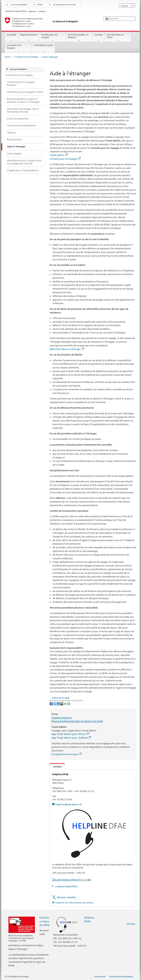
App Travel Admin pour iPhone (70, 734)
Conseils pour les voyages (53, 38)
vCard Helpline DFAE (73, 880)
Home (8, 57)
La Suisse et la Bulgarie (18, 48)
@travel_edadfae (67, 897)
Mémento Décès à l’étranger (67, 349)
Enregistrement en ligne (67, 754)
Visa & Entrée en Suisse (118, 38)
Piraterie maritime (62, 718)
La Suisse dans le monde (64, 5)
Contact (56, 767)
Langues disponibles (66, 886)
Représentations (29, 38)
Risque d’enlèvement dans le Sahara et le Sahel (77, 721)
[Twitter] (55, 704)
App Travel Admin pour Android (71, 738)
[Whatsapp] (65, 704)
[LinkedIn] (58, 704)
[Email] (69, 704)
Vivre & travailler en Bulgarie (79, 38)
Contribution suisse (43, 48)
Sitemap (131, 924)
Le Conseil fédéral (19, 5)
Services (99, 38)
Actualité (12, 38)
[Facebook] (51, 704)
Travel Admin (59, 155)
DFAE (40, 5)
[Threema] (62, 704)
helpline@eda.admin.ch (69, 804)
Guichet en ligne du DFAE (45, 921)
